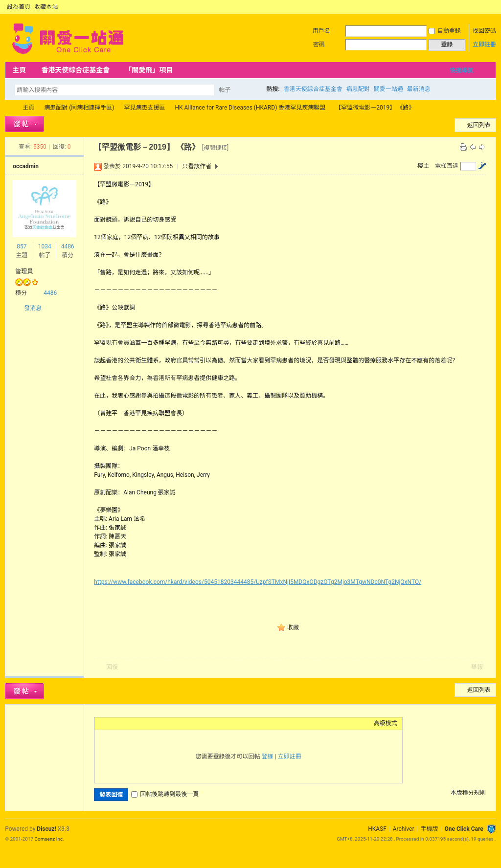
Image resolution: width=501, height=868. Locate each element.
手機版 (429, 829)
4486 (68, 246)
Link (136, 723)
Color (112, 723)
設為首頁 (19, 7)
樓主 (423, 166)
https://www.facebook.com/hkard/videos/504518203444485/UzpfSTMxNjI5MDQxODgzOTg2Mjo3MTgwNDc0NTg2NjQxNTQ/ (258, 582)
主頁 (19, 70)
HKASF (377, 829)
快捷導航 (461, 70)
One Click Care (464, 829)
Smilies (173, 723)
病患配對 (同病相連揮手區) (79, 108)
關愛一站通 (388, 89)
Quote (148, 723)
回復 (112, 667)
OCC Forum (9, 108)
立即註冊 (484, 45)
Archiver (404, 829)
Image (124, 723)
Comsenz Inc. (49, 839)
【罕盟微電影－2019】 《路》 (375, 108)
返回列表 (479, 125)
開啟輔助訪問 (482, 7)
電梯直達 (447, 166)
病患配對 (358, 89)
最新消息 (419, 89)
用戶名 (321, 31)
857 (22, 246)
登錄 (268, 757)
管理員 (24, 271)
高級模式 (386, 723)
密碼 (319, 45)
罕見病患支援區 (145, 108)
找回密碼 (484, 31)
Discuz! (46, 829)
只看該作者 (197, 166)
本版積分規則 (468, 793)
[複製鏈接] (215, 148)
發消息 (33, 308)
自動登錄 (445, 31)
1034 (45, 246)
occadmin (26, 166)
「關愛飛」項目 (149, 70)
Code (160, 723)
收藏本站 (46, 7)
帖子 (225, 90)
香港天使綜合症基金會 (75, 70)
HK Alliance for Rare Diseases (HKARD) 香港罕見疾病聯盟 (250, 108)
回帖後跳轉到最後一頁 (165, 794)
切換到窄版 (490, 7)
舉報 (477, 667)
